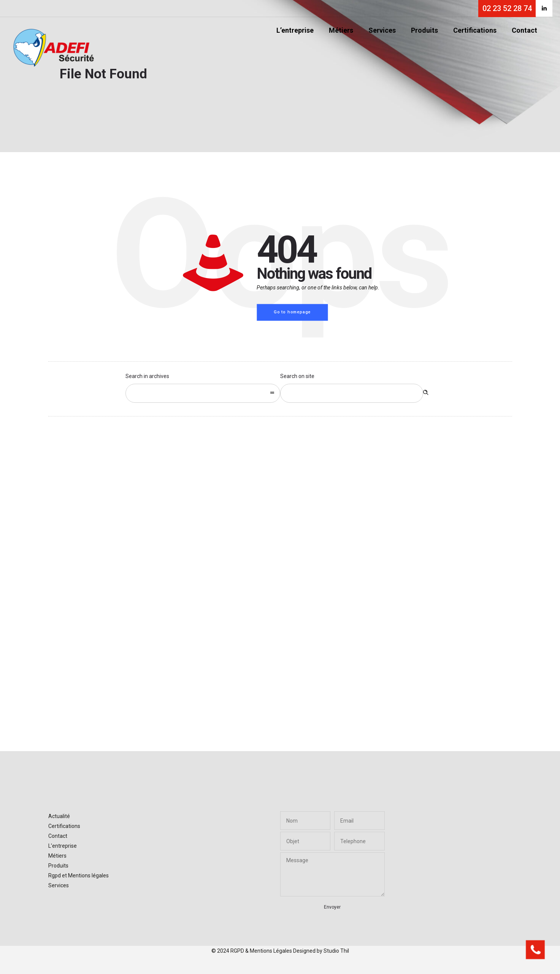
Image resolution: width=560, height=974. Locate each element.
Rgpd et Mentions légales (79, 875)
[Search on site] (352, 393)
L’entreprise (295, 30)
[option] (126, 564)
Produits (424, 30)
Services (382, 30)
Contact (524, 30)
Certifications (475, 30)
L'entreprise (63, 846)
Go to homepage (292, 312)
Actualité (59, 816)
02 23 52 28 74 (507, 8)
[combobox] (203, 393)
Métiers (341, 30)
